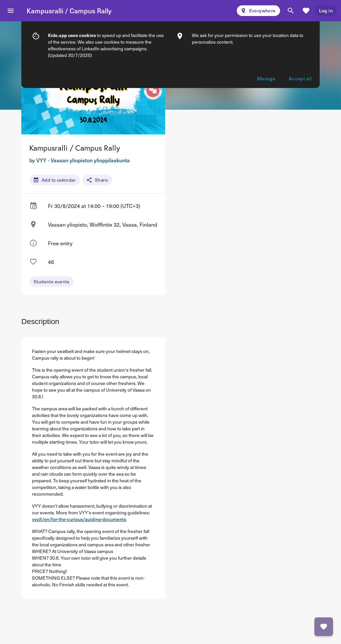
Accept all (300, 64)
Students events (51, 281)
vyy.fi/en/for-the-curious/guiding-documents (79, 519)
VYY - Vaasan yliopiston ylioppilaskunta (83, 160)
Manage (266, 64)
